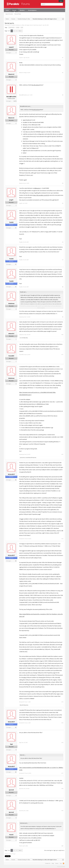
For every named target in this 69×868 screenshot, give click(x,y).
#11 (62, 355)
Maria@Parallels (11, 97)
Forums (14, 10)
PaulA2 (11, 222)
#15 (62, 723)
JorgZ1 (11, 200)
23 (16, 480)
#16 (62, 743)
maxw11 (41, 25)
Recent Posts (18, 14)
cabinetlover (23, 458)
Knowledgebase (32, 10)
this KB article (35, 85)
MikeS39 (30, 458)
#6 (63, 242)
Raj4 (11, 744)
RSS (64, 863)
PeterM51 (11, 356)
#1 (63, 58)
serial (17, 27)
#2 (63, 73)
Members (22, 10)
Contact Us (48, 863)
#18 (62, 789)
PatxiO (11, 835)
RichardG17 (11, 474)
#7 (63, 260)
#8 (63, 287)
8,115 (15, 101)
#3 (63, 95)
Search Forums (9, 14)
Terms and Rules (61, 866)
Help (53, 863)
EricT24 (22, 338)
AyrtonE (11, 790)
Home (7, 10)
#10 (62, 335)
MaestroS (11, 74)
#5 (63, 203)
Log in (61, 1)
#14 (62, 702)
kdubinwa (11, 303)
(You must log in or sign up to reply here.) (54, 850)
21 (16, 228)
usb (22, 27)
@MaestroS (38, 188)
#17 (62, 773)
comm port (11, 27)
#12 (62, 454)
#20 (62, 846)
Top (61, 863)
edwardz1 (11, 334)
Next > (20, 31)
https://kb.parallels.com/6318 (41, 195)
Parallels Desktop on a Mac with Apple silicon (22, 25)
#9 (63, 317)
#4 (63, 183)
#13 (62, 539)
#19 (62, 811)
